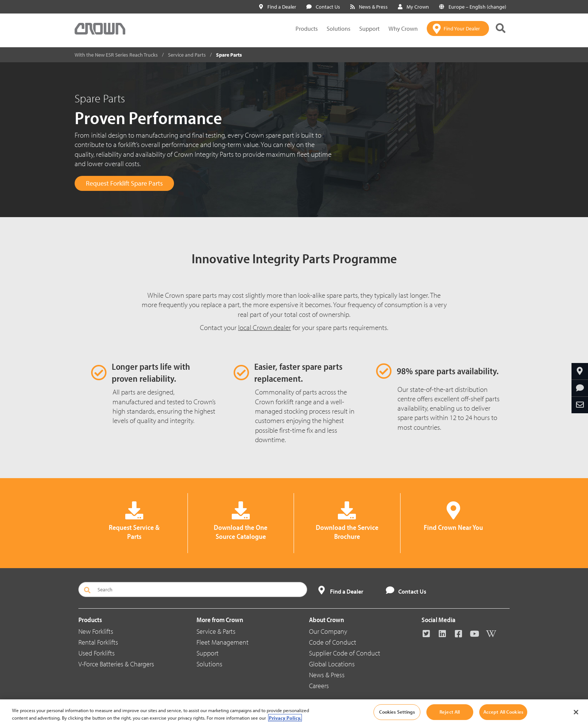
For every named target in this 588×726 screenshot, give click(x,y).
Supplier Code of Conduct (345, 653)
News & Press (369, 7)
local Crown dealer (265, 327)
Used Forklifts (97, 653)
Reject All (450, 712)
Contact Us (323, 7)
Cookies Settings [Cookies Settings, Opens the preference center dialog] (397, 712)
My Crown (413, 7)
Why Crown (403, 28)
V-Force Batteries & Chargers (116, 664)
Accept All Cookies (503, 712)
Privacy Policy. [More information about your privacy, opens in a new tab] (285, 718)
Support (369, 28)
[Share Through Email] (580, 405)
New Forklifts (96, 631)
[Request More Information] (580, 388)
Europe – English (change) (473, 7)
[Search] (193, 589)
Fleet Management (223, 642)
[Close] (576, 712)
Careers (319, 686)
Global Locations (332, 664)
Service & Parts (216, 631)
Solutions (338, 28)
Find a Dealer (278, 7)
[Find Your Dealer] (458, 28)
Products (307, 28)
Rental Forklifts (98, 642)
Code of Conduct (333, 642)
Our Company (328, 631)
